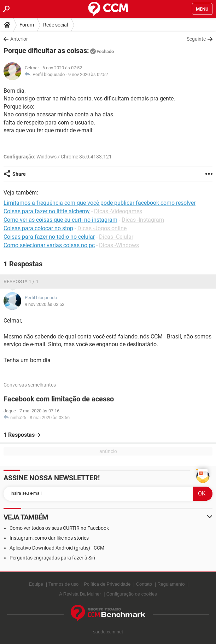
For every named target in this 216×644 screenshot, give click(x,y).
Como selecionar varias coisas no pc (49, 245)
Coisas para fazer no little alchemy (47, 211)
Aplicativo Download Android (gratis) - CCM (57, 548)
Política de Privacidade (107, 584)
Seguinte (196, 39)
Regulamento (171, 584)
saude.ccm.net (108, 632)
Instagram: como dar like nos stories (49, 538)
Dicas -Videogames (118, 211)
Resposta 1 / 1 (21, 282)
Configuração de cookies (132, 594)
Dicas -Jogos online (102, 228)
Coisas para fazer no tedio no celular (49, 237)
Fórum (27, 25)
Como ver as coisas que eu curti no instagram (60, 220)
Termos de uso (63, 584)
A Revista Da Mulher (80, 594)
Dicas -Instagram (143, 220)
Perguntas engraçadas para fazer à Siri (52, 558)
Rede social (56, 25)
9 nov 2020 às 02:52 (88, 74)
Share (19, 174)
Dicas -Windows (119, 245)
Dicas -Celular (116, 237)
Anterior (19, 39)
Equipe (36, 584)
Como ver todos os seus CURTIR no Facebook (59, 528)
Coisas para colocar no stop (38, 228)
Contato (144, 584)
